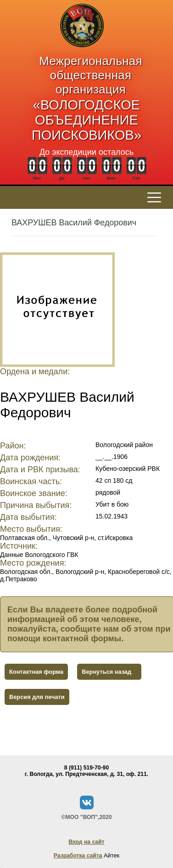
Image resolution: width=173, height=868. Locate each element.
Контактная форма (36, 672)
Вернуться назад (106, 672)
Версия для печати (37, 697)
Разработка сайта (78, 856)
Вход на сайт (86, 842)
